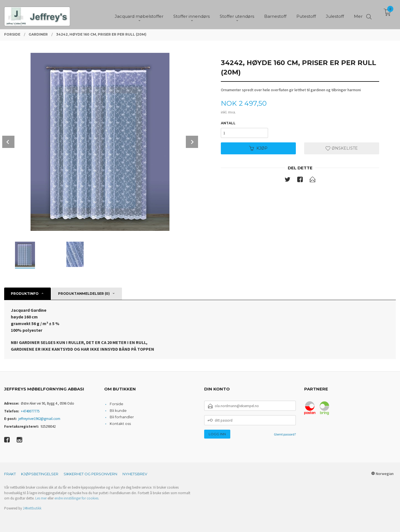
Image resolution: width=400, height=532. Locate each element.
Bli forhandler (122, 417)
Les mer (41, 498)
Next (192, 142)
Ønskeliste (342, 148)
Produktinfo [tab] (25, 294)
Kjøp (258, 148)
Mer (358, 14)
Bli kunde (118, 410)
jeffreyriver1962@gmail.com (39, 419)
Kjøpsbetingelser (40, 474)
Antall (228, 123)
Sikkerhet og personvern (90, 474)
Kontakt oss (120, 424)
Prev (8, 142)
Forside (117, 404)
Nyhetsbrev (135, 474)
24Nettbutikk (32, 508)
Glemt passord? (285, 434)
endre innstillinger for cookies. (77, 498)
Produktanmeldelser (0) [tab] (84, 294)
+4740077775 (30, 411)
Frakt (10, 474)
